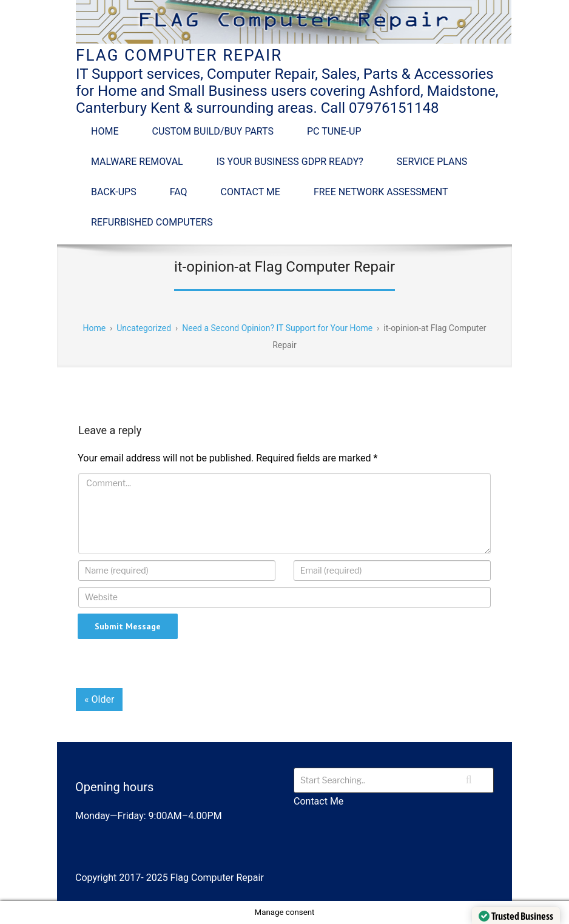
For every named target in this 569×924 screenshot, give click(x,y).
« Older (99, 699)
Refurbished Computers (152, 222)
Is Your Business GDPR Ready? (290, 162)
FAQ (179, 192)
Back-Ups (114, 192)
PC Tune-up (334, 131)
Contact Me (251, 192)
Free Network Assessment (381, 192)
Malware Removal (137, 162)
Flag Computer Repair (179, 55)
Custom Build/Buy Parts (213, 131)
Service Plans (432, 162)
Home (105, 131)
